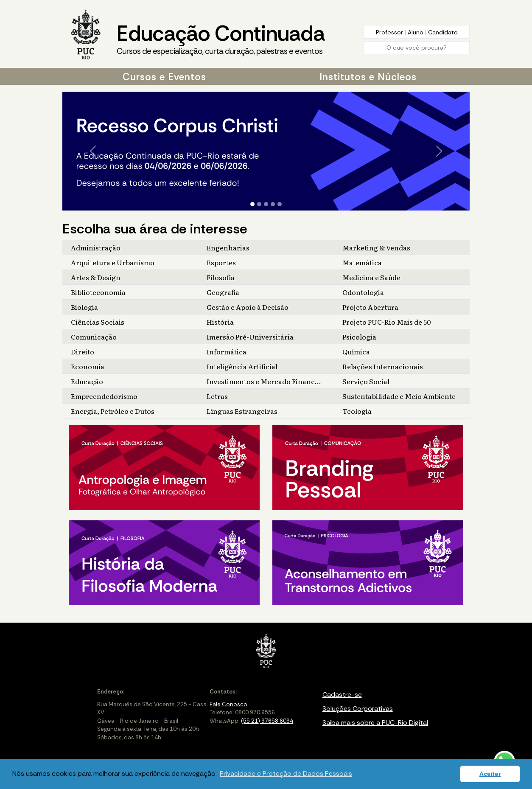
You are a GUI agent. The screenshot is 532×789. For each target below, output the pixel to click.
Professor (390, 32)
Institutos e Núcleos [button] (368, 77)
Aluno (416, 32)
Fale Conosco (228, 704)
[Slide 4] (273, 204)
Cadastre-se (342, 695)
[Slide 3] (266, 204)
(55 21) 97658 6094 (267, 721)
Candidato (443, 32)
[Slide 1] (252, 204)
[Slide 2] (259, 204)
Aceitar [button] (490, 774)
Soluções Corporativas (358, 709)
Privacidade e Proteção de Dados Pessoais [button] (286, 774)
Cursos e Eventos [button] (164, 77)
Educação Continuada (221, 39)
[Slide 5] (280, 204)
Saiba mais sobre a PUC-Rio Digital (375, 723)
